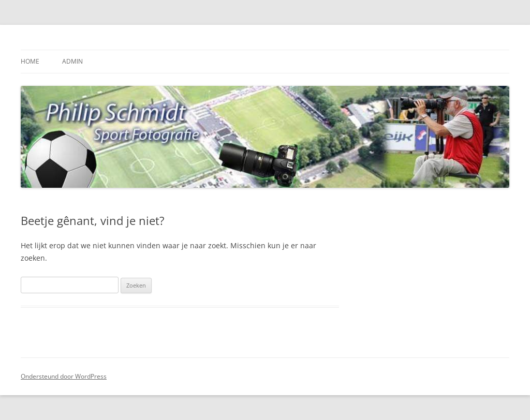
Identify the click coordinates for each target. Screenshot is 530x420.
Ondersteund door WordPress (64, 376)
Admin (72, 61)
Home (30, 61)
